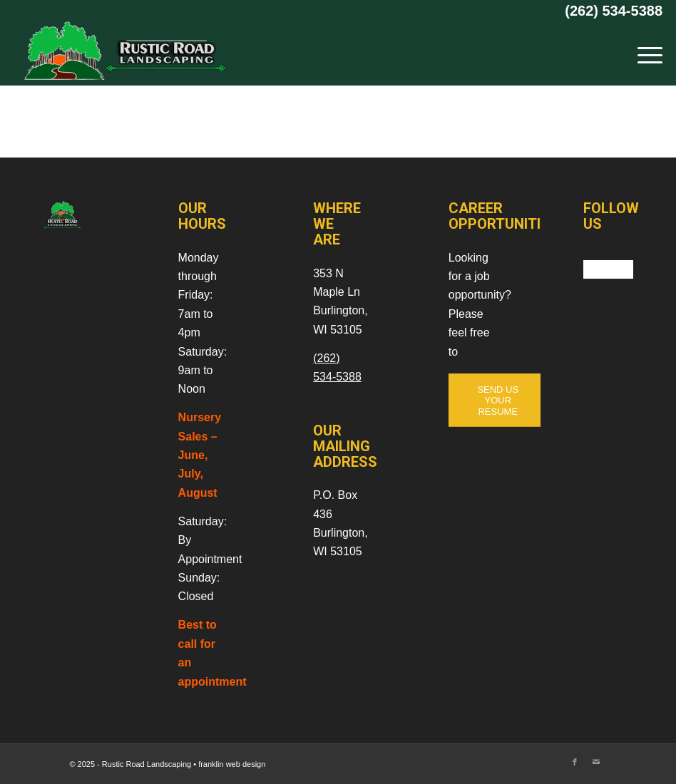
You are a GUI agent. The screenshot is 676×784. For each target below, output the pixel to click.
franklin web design (232, 764)
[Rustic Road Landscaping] (121, 53)
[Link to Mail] (596, 762)
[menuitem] (643, 53)
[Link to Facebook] (575, 762)
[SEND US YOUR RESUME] (498, 401)
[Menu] (643, 53)
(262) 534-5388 (614, 11)
